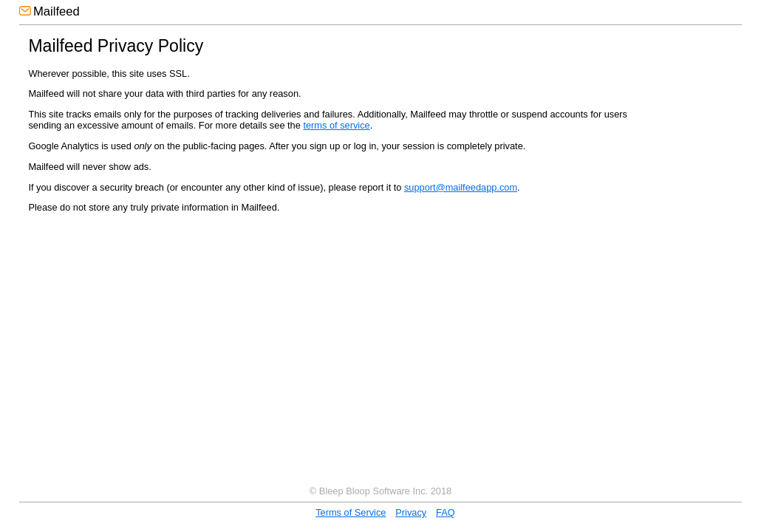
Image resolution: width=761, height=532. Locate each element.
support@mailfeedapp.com (461, 187)
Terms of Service (351, 512)
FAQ (446, 512)
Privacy (411, 512)
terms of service (336, 125)
